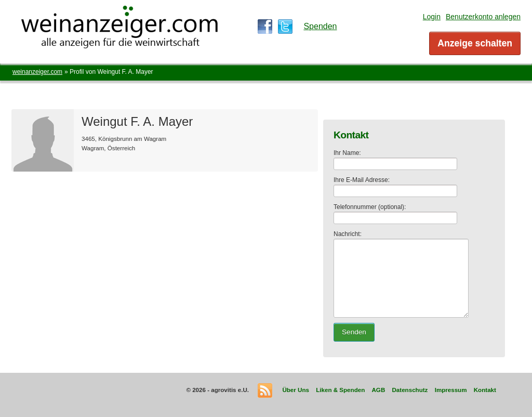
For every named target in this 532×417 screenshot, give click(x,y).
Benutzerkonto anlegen (483, 17)
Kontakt (485, 390)
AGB (378, 390)
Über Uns (296, 390)
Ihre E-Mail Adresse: (362, 180)
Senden (354, 332)
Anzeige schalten (475, 43)
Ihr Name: (347, 153)
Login (432, 17)
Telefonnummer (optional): (370, 207)
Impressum (451, 390)
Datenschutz (410, 390)
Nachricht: (348, 234)
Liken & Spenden (340, 390)
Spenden (320, 26)
